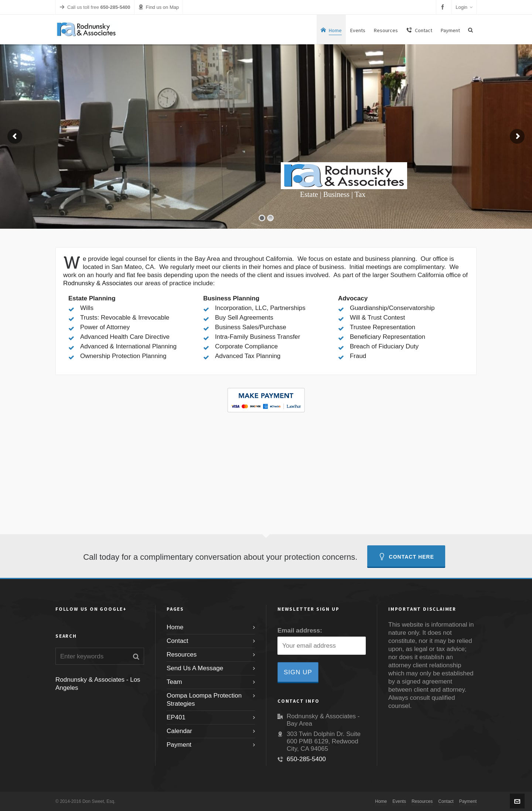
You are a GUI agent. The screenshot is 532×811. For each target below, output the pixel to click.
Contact (178, 641)
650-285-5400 (306, 759)
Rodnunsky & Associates (98, 283)
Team (174, 682)
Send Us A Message (195, 668)
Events (399, 801)
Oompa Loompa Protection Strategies (204, 700)
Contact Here (406, 557)
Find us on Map (159, 7)
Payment (179, 745)
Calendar (179, 731)
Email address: (300, 631)
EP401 (176, 717)
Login (464, 7)
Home (175, 627)
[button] (136, 656)
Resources (182, 655)
